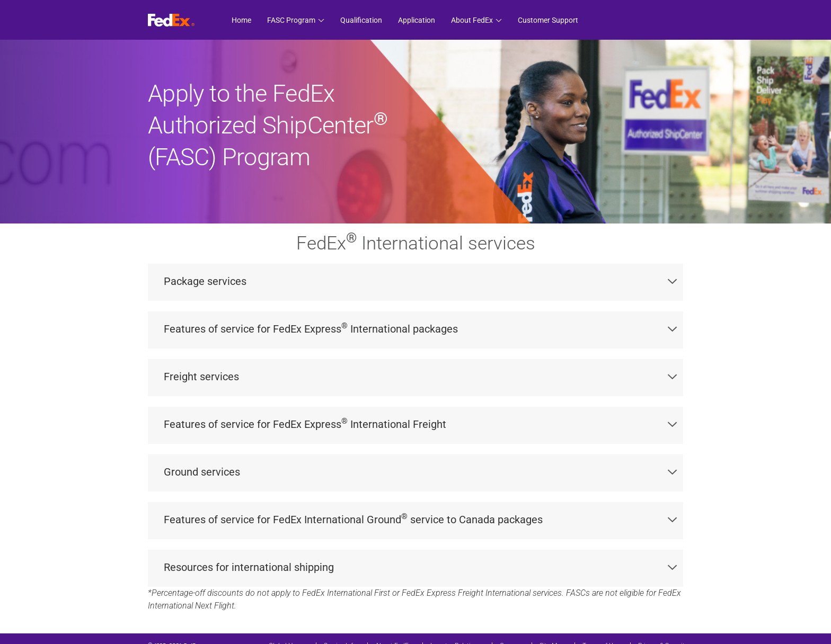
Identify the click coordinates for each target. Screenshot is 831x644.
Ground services (421, 472)
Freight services (421, 377)
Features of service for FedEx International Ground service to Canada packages (421, 519)
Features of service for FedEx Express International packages (421, 328)
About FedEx (472, 20)
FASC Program (291, 20)
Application (417, 20)
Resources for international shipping (421, 567)
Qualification (361, 20)
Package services (421, 281)
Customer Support (548, 20)
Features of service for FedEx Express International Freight (421, 423)
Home (241, 20)
